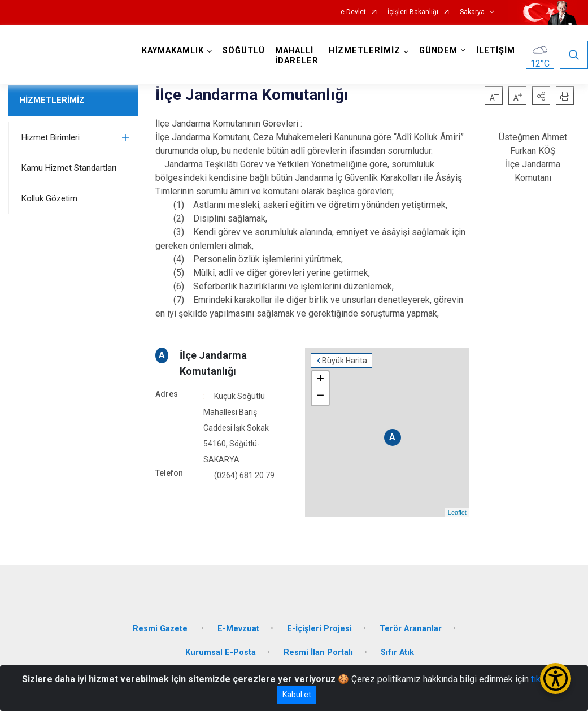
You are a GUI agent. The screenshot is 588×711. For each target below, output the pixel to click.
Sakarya (472, 12)
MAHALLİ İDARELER (297, 56)
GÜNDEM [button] (438, 51)
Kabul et (297, 695)
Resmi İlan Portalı (318, 653)
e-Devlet (353, 12)
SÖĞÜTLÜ (244, 51)
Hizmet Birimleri (51, 137)
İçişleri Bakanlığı (413, 12)
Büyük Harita (345, 361)
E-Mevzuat (238, 629)
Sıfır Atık (397, 653)
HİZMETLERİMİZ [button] (365, 51)
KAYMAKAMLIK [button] (173, 51)
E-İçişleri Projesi (319, 629)
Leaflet (457, 513)
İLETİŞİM (496, 51)
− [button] (321, 397)
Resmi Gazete (161, 629)
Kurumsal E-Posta (221, 653)
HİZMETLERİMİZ (52, 100)
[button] (541, 96)
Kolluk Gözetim (49, 198)
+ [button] (321, 380)
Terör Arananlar (411, 629)
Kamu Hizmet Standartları (69, 168)
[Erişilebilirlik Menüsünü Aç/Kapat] (556, 679)
